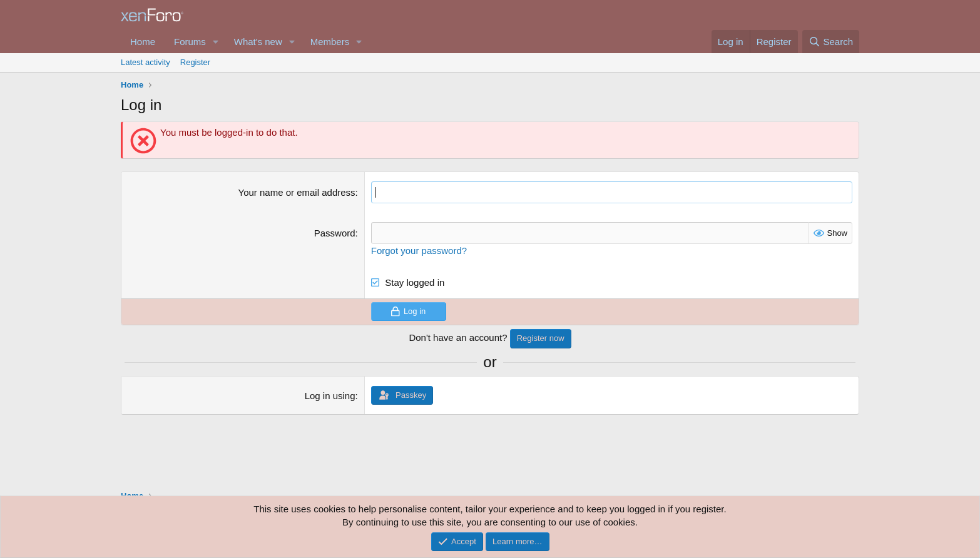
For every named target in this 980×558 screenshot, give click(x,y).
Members (330, 42)
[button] (216, 42)
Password (335, 233)
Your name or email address (297, 192)
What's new (258, 42)
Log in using (330, 396)
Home (143, 42)
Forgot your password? (419, 251)
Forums (190, 42)
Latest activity (145, 62)
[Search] (831, 42)
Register (195, 62)
